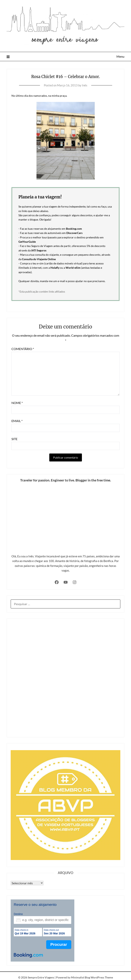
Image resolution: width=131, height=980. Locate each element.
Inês (85, 85)
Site (14, 439)
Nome (17, 403)
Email (17, 421)
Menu (120, 56)
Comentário (23, 349)
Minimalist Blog (81, 977)
